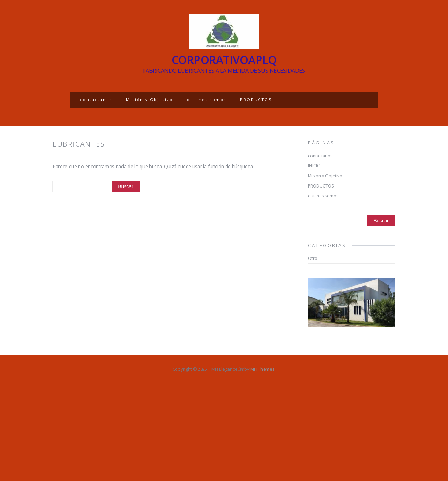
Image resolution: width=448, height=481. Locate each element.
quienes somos (206, 100)
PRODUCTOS (256, 100)
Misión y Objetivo (149, 100)
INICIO (314, 166)
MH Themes (262, 369)
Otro (313, 258)
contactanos (96, 100)
